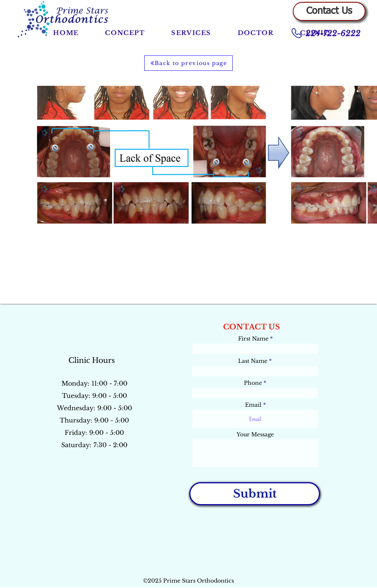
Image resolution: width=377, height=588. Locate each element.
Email (253, 405)
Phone (253, 383)
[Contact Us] (329, 11)
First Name (253, 339)
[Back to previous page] (188, 63)
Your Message (255, 434)
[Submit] (255, 494)
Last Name (253, 361)
